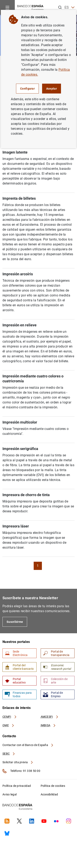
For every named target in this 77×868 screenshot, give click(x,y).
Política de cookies (53, 786)
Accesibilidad (49, 794)
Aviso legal (10, 794)
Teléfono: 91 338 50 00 (21, 771)
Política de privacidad (17, 786)
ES (70, 7)
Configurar (27, 89)
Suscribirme (15, 622)
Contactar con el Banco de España (28, 745)
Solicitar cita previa (18, 762)
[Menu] (7, 7)
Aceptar (52, 89)
